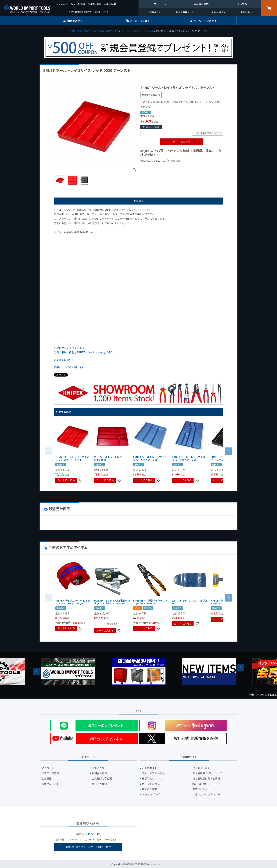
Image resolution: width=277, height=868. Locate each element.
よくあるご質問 (201, 768)
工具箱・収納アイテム (108, 31)
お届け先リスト (50, 784)
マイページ (160, 4)
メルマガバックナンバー (206, 794)
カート (269, 8)
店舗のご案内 (201, 4)
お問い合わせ (247, 12)
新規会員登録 (99, 773)
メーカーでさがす (140, 21)
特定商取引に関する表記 (206, 778)
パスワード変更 (50, 773)
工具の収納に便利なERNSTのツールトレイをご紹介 (83, 352)
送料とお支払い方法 (153, 773)
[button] (228, 451)
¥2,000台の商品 (198, 167)
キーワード (205, 21)
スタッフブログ (151, 794)
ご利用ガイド (154, 12)
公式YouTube (218, 12)
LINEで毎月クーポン (186, 12)
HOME (72, 31)
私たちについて (201, 784)
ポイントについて (152, 784)
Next (240, 668)
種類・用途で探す (86, 31)
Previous (37, 671)
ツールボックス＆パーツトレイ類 (137, 31)
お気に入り (98, 768)
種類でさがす (75, 21)
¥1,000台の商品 (176, 167)
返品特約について (64, 360)
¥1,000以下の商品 (152, 167)
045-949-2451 (93, 834)
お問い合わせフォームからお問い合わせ (88, 847)
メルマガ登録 (99, 784)
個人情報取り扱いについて (208, 773)
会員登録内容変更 (102, 778)
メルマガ (242, 4)
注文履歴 (46, 778)
